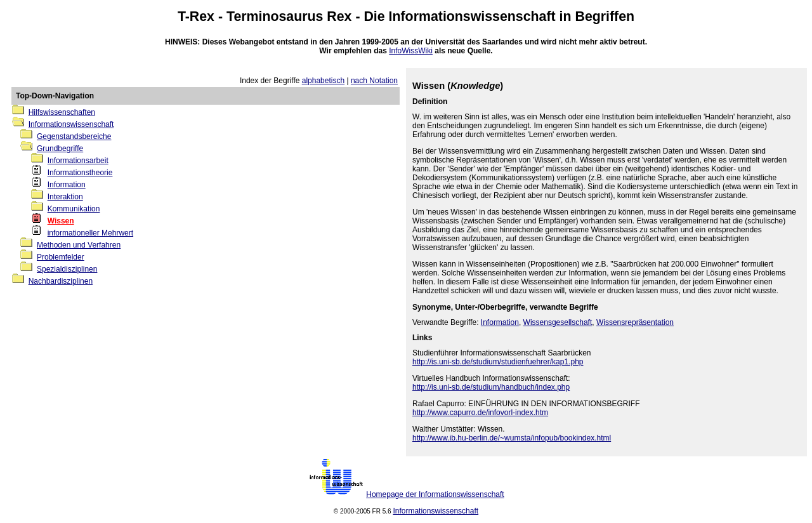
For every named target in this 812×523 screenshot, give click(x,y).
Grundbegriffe (60, 149)
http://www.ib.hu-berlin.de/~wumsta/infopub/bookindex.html (512, 438)
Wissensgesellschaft (558, 322)
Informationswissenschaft (472, 17)
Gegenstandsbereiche (74, 136)
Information (67, 185)
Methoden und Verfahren (79, 245)
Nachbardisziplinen (61, 281)
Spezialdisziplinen (67, 269)
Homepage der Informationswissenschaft (435, 494)
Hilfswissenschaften (62, 112)
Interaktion (65, 197)
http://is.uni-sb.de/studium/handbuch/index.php (491, 387)
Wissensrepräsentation (635, 322)
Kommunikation (74, 209)
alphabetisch (323, 81)
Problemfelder (61, 257)
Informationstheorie (80, 173)
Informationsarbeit (78, 161)
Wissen (61, 221)
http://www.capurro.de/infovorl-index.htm (480, 413)
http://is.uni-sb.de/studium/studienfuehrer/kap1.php (498, 362)
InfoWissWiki (411, 51)
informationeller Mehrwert (90, 233)
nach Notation (374, 81)
